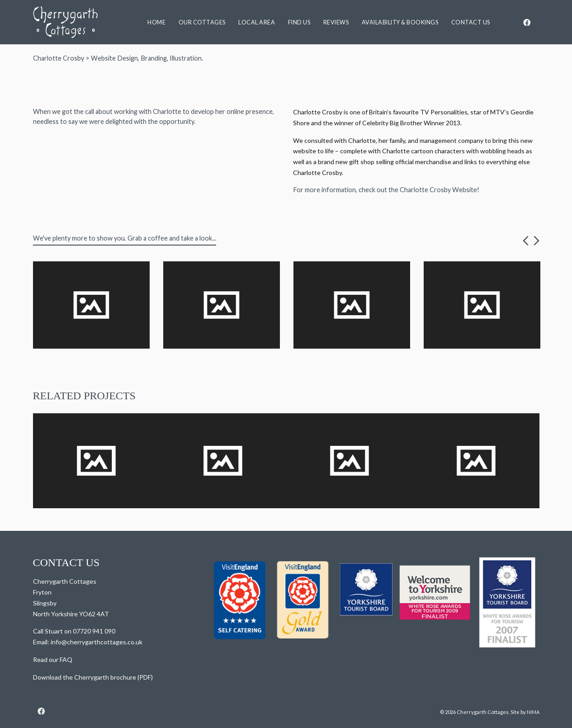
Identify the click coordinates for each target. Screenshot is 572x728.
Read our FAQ (53, 659)
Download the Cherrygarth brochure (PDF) (93, 677)
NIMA (533, 712)
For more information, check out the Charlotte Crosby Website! (386, 190)
